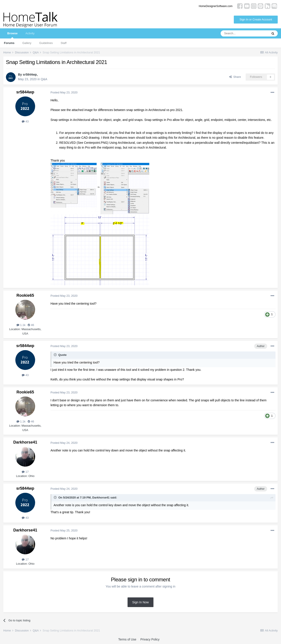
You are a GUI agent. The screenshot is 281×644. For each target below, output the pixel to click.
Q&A (44, 79)
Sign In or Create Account (256, 19)
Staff (64, 43)
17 (25, 472)
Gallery (27, 43)
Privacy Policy (150, 639)
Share (235, 77)
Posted (64, 92)
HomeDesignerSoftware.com (216, 6)
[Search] (244, 33)
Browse (12, 35)
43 (25, 121)
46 (31, 325)
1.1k (21, 325)
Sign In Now (140, 602)
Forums (9, 43)
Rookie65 (25, 295)
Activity (30, 33)
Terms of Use (127, 639)
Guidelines (46, 43)
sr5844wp (30, 75)
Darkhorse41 (25, 442)
